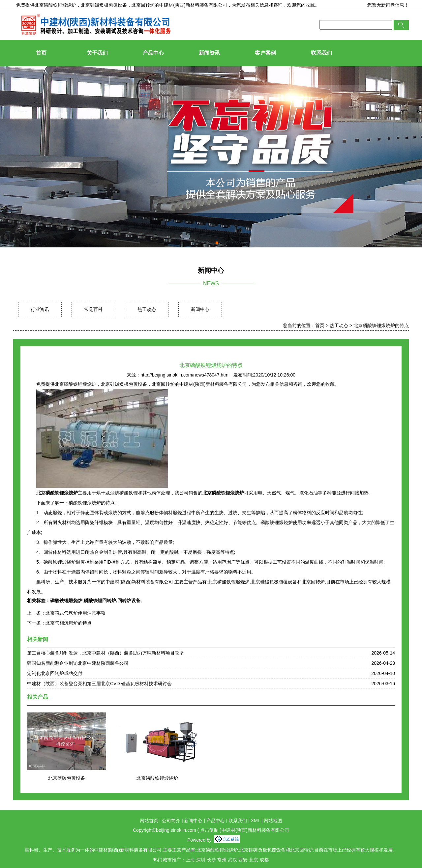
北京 (254, 860)
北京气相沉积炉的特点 (69, 623)
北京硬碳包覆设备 (67, 778)
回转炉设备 (129, 601)
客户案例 (265, 53)
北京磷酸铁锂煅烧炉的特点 (381, 325)
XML (256, 821)
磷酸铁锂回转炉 (100, 601)
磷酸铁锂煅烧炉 (66, 601)
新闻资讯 (209, 53)
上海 (190, 860)
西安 (243, 860)
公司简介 (171, 821)
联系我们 (321, 53)
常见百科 (93, 309)
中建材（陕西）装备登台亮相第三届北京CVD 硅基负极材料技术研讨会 (99, 684)
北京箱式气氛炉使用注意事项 (75, 613)
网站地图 (273, 821)
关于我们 (97, 53)
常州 (222, 860)
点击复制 (209, 830)
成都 (264, 860)
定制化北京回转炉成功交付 (55, 673)
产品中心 (153, 53)
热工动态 (147, 309)
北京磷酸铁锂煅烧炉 (55, 5)
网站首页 (149, 821)
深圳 (201, 860)
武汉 (232, 860)
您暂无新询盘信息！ (388, 5)
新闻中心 (200, 309)
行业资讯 (40, 309)
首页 (41, 53)
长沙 (211, 860)
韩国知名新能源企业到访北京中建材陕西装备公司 (78, 663)
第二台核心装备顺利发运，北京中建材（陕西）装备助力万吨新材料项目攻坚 (105, 653)
